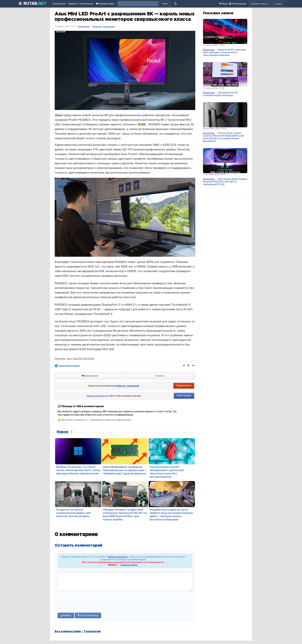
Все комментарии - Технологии (78, 631)
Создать (278, 4)
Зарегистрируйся (118, 557)
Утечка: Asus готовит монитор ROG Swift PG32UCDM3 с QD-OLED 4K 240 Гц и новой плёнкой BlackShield (224, 137)
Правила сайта (129, 565)
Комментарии (105, 4)
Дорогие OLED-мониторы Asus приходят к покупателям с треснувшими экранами (225, 52)
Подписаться (184, 385)
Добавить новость (259, 4)
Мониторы (60, 358)
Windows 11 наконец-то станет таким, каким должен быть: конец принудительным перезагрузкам (78, 470)
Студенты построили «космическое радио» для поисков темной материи (73, 513)
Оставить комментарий (79, 545)
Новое (62, 432)
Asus (69, 358)
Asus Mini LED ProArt (83, 358)
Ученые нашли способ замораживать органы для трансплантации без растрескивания (167, 472)
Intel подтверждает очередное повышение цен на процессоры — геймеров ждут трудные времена (125, 470)
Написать (160, 376)
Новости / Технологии (81, 4)
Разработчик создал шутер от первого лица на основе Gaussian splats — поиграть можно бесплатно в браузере (171, 515)
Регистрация (184, 395)
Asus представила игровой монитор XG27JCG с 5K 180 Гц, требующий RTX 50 (226, 182)
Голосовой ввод (88, 615)
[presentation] (87, 602)
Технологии (59, 4)
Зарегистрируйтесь (96, 396)
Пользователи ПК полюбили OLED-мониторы (220, 94)
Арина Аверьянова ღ (70, 366)
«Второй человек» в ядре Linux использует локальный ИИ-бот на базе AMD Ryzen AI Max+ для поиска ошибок (125, 515)
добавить (66, 615)
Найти (165, 4)
